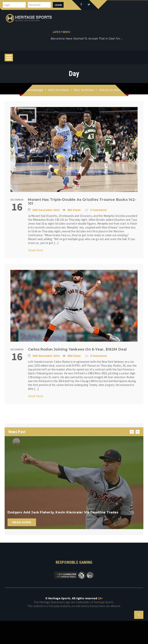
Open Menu (9, 58)
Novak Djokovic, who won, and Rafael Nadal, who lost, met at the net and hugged (83, 38)
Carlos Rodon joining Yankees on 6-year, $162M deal (77, 349)
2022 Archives (59, 90)
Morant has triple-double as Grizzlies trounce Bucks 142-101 (82, 202)
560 (74, 210)
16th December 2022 (46, 210)
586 (74, 356)
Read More (36, 250)
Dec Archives (84, 90)
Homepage (35, 90)
